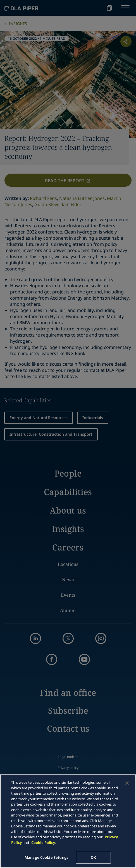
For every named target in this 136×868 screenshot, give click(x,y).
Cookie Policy (43, 843)
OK (93, 857)
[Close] (127, 783)
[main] (68, 821)
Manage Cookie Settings (46, 857)
